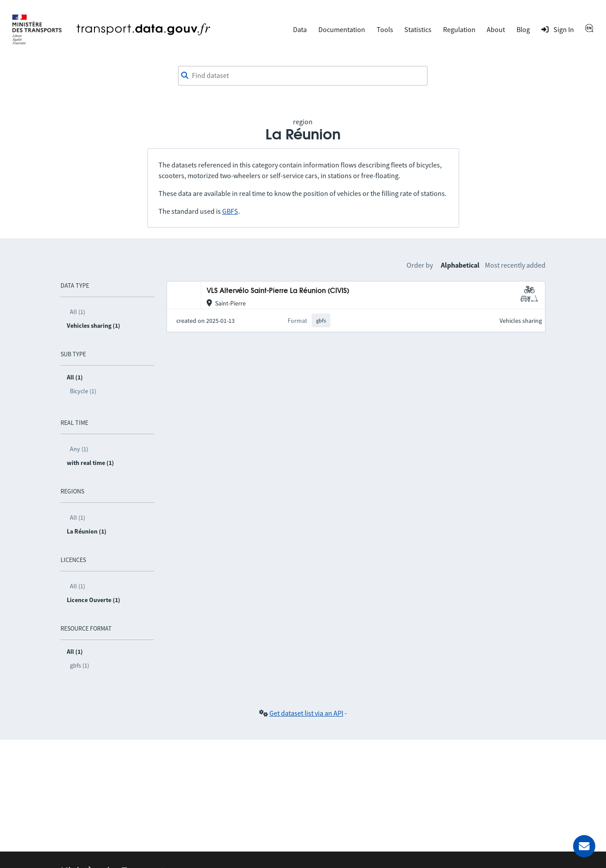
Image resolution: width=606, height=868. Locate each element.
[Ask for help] (584, 846)
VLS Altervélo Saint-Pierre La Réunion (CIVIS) (278, 291)
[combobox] (303, 76)
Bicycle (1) (83, 391)
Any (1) (79, 449)
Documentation (342, 29)
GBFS (230, 211)
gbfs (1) (79, 665)
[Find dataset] (303, 76)
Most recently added (515, 265)
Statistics (418, 29)
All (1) (77, 312)
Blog (523, 29)
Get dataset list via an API (306, 713)
